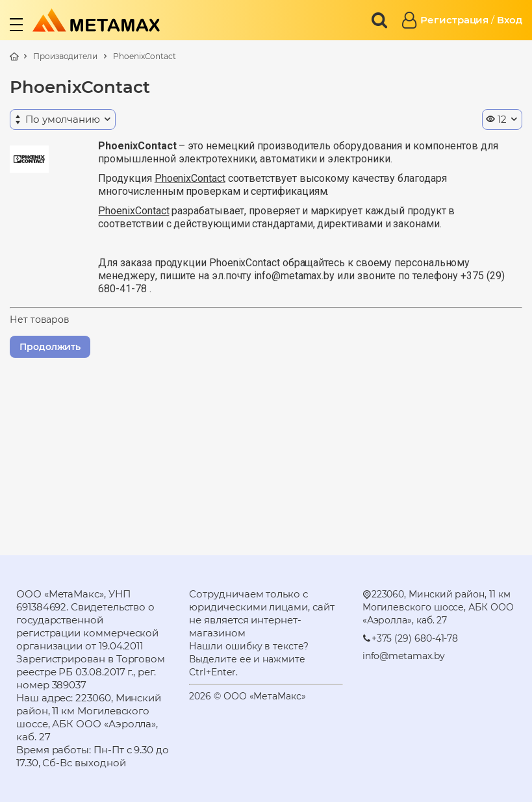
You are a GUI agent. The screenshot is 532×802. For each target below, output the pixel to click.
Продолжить (50, 347)
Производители (65, 56)
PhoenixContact (145, 56)
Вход (510, 20)
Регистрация (454, 20)
